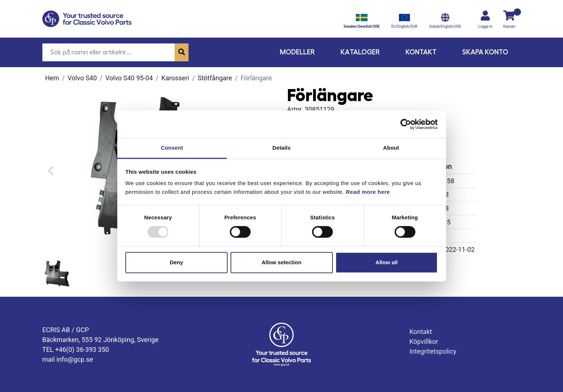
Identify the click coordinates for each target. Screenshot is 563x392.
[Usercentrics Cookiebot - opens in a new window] (406, 124)
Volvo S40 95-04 (129, 78)
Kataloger (360, 52)
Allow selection (281, 262)
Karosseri (175, 78)
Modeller (297, 52)
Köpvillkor (424, 341)
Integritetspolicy (433, 351)
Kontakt (421, 52)
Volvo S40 (82, 78)
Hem (52, 78)
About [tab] (391, 148)
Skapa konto (485, 52)
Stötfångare (215, 78)
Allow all (387, 262)
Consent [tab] (172, 148)
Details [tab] (282, 148)
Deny (177, 262)
